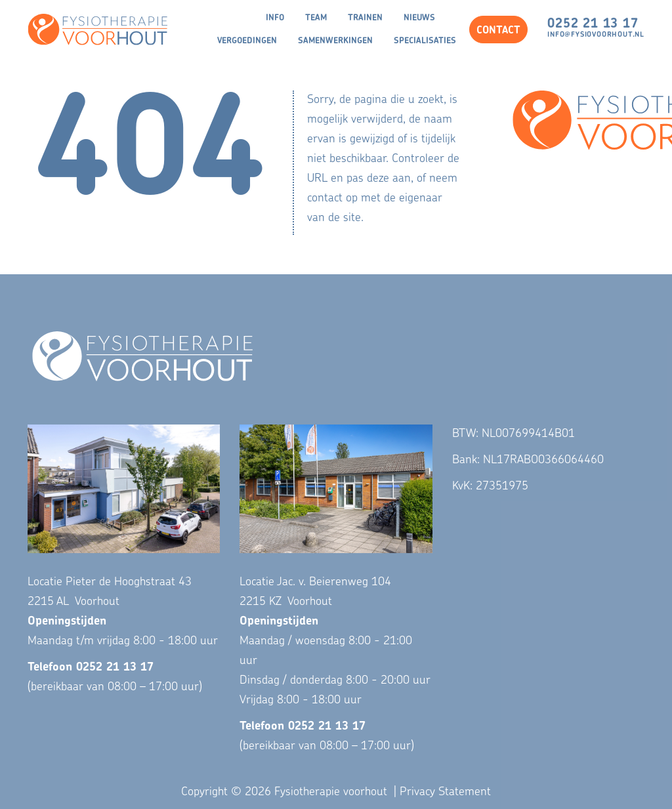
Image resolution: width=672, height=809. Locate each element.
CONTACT (498, 31)
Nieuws (419, 18)
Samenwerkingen (335, 41)
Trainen (365, 18)
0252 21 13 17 (593, 24)
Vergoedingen (247, 41)
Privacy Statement (445, 792)
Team (316, 18)
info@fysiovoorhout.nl (596, 35)
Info (275, 18)
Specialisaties (425, 41)
